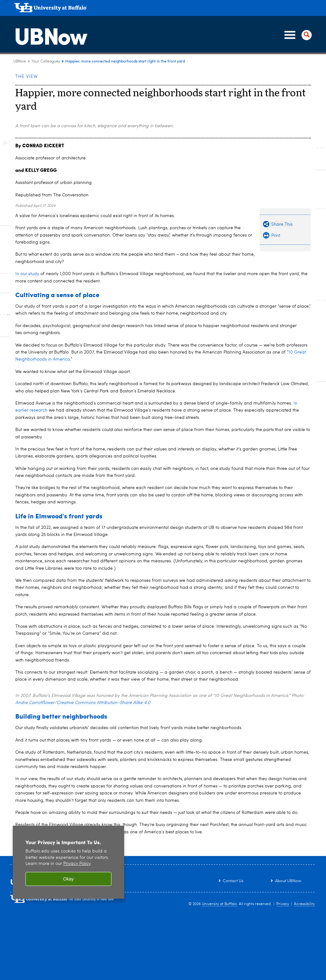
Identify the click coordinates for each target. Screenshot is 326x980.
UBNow (50, 35)
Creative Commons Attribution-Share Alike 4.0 (104, 703)
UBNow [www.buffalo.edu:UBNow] (20, 62)
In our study (27, 274)
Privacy (283, 904)
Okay (68, 879)
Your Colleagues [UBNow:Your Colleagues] (46, 62)
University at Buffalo (219, 904)
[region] (68, 862)
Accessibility (304, 904)
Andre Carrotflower (35, 703)
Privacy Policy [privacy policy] (77, 864)
